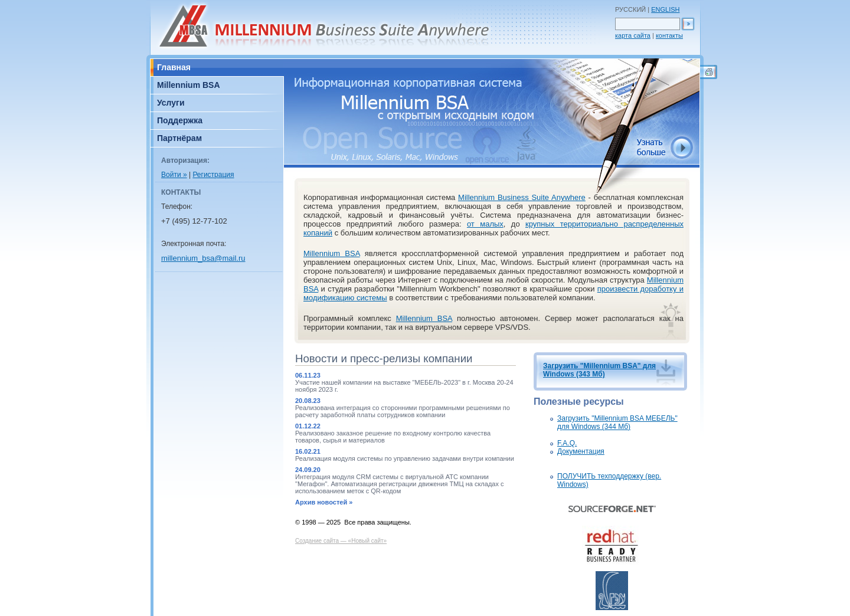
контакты (669, 35)
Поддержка (180, 120)
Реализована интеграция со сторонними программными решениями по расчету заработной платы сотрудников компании (403, 411)
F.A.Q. (567, 443)
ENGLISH (665, 9)
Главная (174, 67)
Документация (581, 451)
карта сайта (633, 35)
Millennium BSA (189, 85)
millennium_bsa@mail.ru (203, 258)
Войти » (174, 175)
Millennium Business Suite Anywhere (522, 197)
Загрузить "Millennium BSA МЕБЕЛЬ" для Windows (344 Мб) (617, 422)
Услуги (171, 103)
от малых (485, 224)
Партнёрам (179, 138)
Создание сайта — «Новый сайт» (341, 541)
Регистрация (213, 175)
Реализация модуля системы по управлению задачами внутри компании (405, 458)
